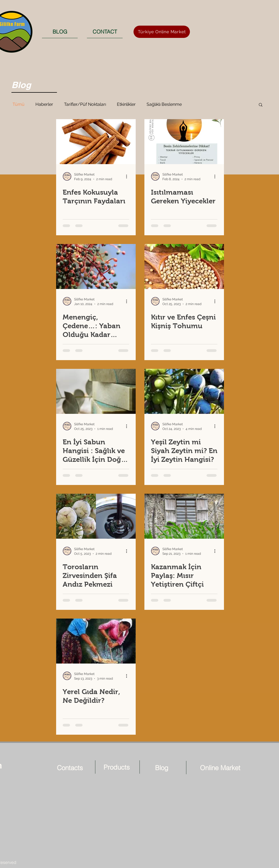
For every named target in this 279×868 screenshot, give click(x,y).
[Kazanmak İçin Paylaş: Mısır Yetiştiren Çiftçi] (184, 516)
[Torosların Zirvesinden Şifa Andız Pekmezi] (96, 516)
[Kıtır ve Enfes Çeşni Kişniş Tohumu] (184, 266)
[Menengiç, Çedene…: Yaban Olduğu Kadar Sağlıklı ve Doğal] (96, 266)
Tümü (19, 104)
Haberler (44, 104)
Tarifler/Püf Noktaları (85, 104)
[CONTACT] (105, 32)
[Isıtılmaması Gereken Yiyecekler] (184, 142)
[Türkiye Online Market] (162, 32)
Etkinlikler (126, 104)
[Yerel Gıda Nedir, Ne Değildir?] (96, 641)
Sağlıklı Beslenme (164, 104)
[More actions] (128, 176)
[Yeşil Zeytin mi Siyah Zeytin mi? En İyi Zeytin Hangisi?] (184, 391)
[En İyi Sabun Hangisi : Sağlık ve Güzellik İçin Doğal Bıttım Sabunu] (96, 391)
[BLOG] (60, 32)
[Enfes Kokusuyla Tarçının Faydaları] (96, 142)
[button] (261, 105)
